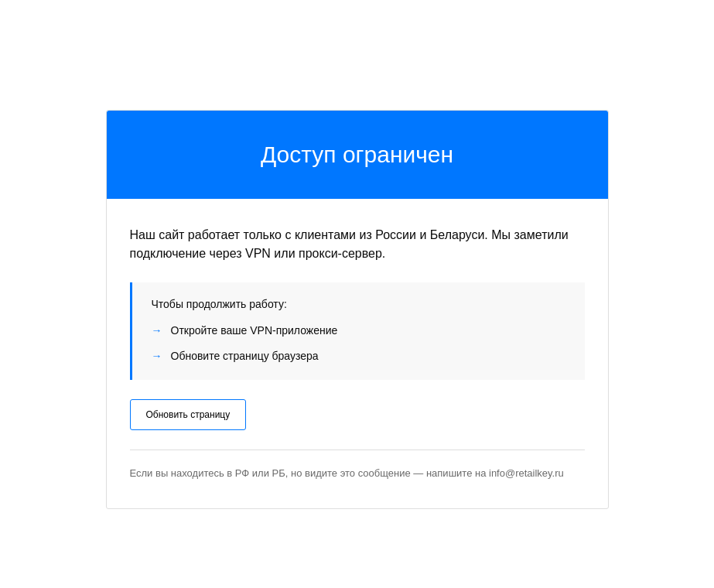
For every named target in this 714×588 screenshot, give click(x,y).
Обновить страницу (188, 415)
